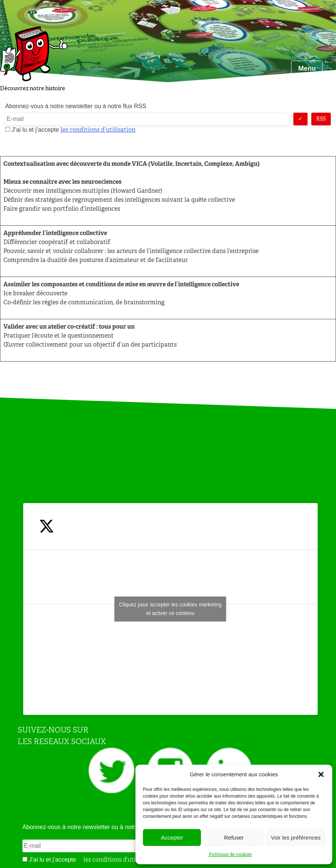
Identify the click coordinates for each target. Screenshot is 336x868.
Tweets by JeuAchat (170, 609)
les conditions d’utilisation (98, 130)
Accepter (172, 837)
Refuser (234, 837)
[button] (321, 774)
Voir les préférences (296, 837)
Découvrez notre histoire (33, 88)
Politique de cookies (230, 855)
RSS (321, 119)
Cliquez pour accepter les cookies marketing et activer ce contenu (170, 609)
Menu (307, 68)
